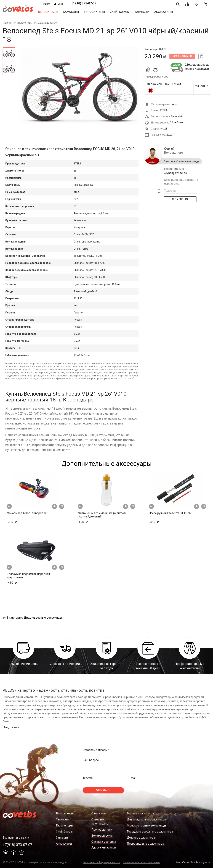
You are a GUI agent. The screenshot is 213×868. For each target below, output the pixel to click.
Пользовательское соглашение (141, 862)
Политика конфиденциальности (102, 862)
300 (23, 522)
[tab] (9, 54)
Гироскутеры (94, 12)
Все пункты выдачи (16, 838)
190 (94, 522)
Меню (44, 4)
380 (165, 522)
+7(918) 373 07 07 (176, 173)
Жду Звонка (180, 199)
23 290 (202, 88)
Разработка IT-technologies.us (193, 862)
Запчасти (142, 12)
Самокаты (71, 12)
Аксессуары (164, 12)
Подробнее (11, 727)
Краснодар (202, 69)
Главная (7, 23)
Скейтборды (120, 12)
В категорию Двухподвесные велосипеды (33, 618)
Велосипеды (48, 12)
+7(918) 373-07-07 (83, 3)
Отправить (103, 790)
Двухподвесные (47, 23)
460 (23, 583)
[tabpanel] (80, 86)
